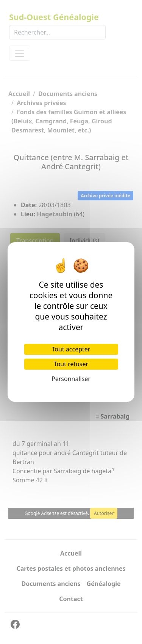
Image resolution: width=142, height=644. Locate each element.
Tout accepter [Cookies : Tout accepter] (71, 349)
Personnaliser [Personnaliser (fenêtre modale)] (71, 379)
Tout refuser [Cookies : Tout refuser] (71, 364)
